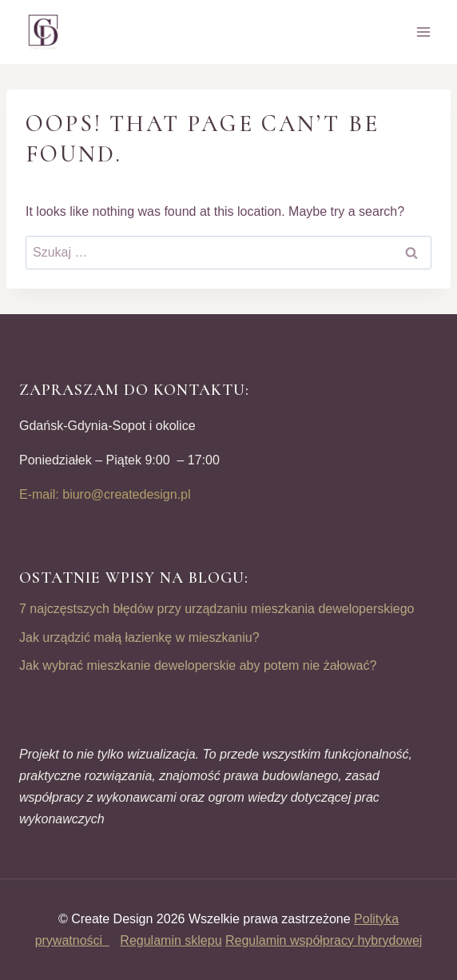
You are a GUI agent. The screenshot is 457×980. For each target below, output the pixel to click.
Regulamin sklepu (171, 940)
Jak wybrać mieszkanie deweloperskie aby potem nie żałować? (198, 665)
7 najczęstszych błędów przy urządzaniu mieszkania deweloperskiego (217, 609)
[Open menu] (423, 32)
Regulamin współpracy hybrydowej (324, 940)
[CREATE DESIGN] (44, 32)
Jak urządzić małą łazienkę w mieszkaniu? (139, 637)
